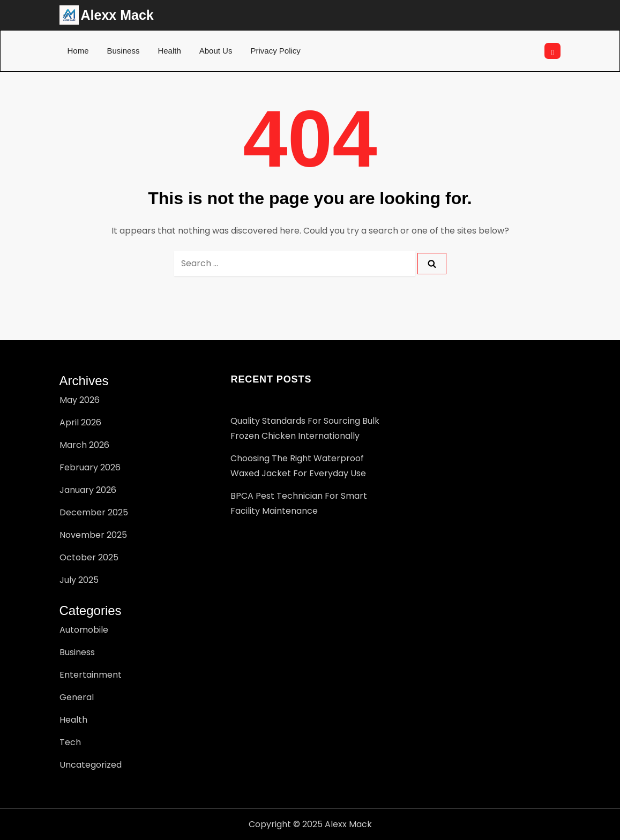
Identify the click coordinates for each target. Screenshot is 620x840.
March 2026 (84, 445)
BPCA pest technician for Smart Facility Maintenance (299, 503)
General (77, 697)
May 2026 (80, 400)
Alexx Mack (117, 15)
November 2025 (93, 535)
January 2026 (88, 490)
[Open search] (552, 51)
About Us (216, 51)
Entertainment (91, 675)
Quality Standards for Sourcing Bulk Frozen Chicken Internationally (305, 428)
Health (169, 51)
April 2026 (80, 422)
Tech (70, 742)
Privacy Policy (275, 51)
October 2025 (89, 557)
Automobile (84, 630)
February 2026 (90, 467)
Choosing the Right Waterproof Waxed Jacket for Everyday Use (298, 466)
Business (124, 51)
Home (78, 51)
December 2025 (94, 512)
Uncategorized (91, 765)
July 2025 (79, 580)
